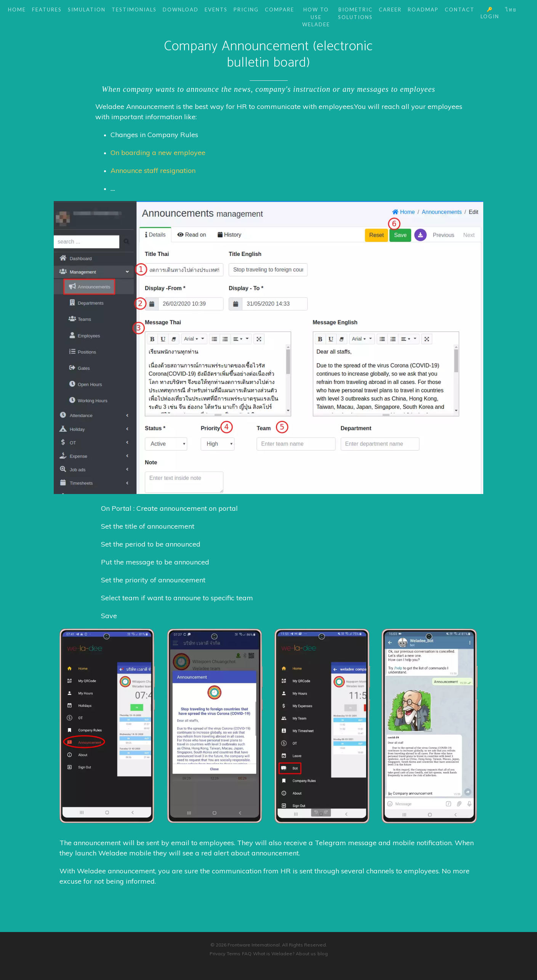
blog (323, 954)
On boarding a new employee (158, 153)
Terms (234, 954)
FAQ (247, 954)
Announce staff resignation (153, 170)
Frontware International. (254, 945)
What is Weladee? (274, 954)
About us (306, 954)
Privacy (217, 954)
